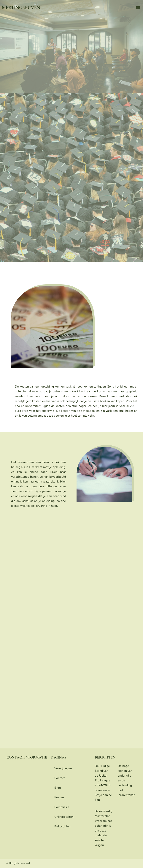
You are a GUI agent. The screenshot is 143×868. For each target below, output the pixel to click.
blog (58, 788)
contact (60, 778)
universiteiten (64, 817)
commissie (62, 807)
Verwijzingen (63, 768)
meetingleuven (21, 7)
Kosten (59, 797)
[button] (138, 8)
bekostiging (62, 826)
